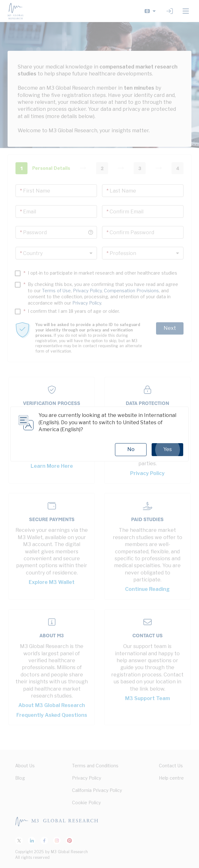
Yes (167, 449)
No (131, 449)
